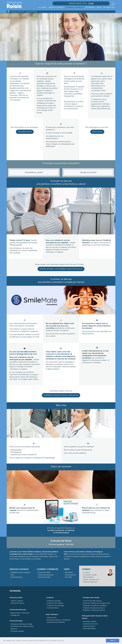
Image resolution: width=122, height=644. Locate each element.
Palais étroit (15, 604)
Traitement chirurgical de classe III (94, 611)
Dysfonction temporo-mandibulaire (58, 620)
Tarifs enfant (69, 573)
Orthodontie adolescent (46, 575)
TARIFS (67, 570)
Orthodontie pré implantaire (56, 623)
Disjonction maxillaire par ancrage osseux (96, 604)
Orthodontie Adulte (31, 12)
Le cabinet (86, 573)
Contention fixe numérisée (55, 606)
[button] (56, 7)
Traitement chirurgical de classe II (94, 608)
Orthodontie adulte (44, 578)
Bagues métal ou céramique (20, 613)
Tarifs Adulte (97, 132)
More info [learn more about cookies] (61, 641)
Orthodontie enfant (44, 573)
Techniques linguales (17, 631)
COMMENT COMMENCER (47, 570)
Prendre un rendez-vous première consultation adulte (61, 269)
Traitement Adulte (25, 132)
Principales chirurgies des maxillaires (95, 606)
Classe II (14, 601)
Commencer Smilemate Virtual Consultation (61, 396)
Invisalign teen (15, 616)
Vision (12, 575)
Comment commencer (17, 12)
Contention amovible (54, 601)
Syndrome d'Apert (89, 627)
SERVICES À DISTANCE (19, 570)
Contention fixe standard (55, 604)
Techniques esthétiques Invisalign (21, 624)
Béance (22, 604)
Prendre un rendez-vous (91, 580)
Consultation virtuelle (90, 575)
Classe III (20, 601)
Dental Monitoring (16, 578)
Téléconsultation (88, 578)
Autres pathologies (89, 629)
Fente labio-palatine (90, 622)
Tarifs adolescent (70, 575)
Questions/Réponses (90, 582)
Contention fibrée (53, 608)
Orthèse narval (51, 618)
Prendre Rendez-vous (96, 4)
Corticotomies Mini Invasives (92, 601)
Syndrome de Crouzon (90, 624)
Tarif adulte (68, 578)
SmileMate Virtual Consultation (20, 573)
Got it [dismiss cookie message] (113, 641)
